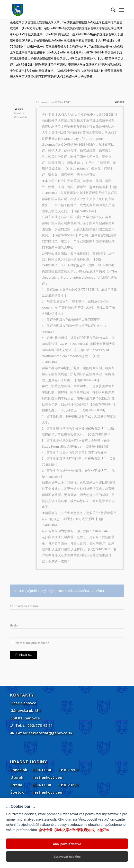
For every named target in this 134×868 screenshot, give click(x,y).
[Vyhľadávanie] (111, 10)
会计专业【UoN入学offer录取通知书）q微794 (74, 830)
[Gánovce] (56, 10)
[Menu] (121, 10)
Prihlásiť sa (23, 655)
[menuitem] (111, 10)
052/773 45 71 (40, 725)
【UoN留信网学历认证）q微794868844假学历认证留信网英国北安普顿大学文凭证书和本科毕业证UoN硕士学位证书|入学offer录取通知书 (67, 65)
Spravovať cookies (67, 857)
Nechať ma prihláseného (32, 643)
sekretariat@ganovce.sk (50, 733)
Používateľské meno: (24, 606)
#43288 (120, 102)
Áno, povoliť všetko (67, 844)
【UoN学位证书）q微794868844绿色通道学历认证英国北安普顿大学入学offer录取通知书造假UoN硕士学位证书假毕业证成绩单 (67, 22)
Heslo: (14, 625)
